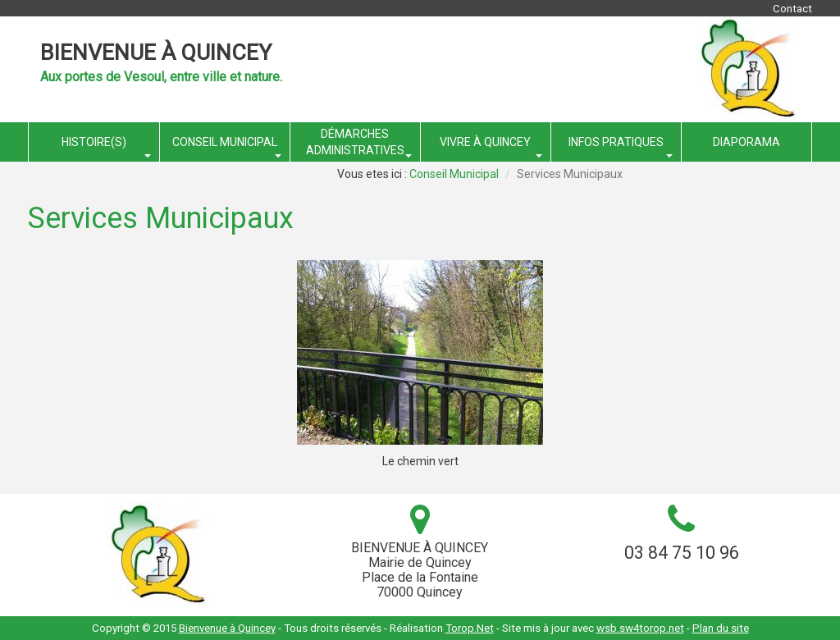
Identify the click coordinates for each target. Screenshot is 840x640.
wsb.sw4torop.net (640, 628)
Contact (792, 9)
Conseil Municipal (454, 174)
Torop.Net (470, 628)
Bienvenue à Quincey (156, 53)
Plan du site (721, 628)
